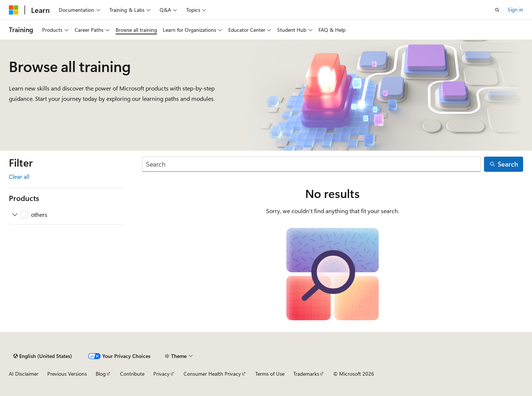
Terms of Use (270, 374)
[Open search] (497, 10)
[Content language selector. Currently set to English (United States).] (43, 356)
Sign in (515, 9)
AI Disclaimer (24, 374)
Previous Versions (67, 374)
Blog (101, 374)
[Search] (311, 164)
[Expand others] (15, 215)
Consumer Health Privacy (212, 374)
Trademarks (306, 374)
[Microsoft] (14, 10)
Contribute (132, 374)
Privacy (161, 374)
